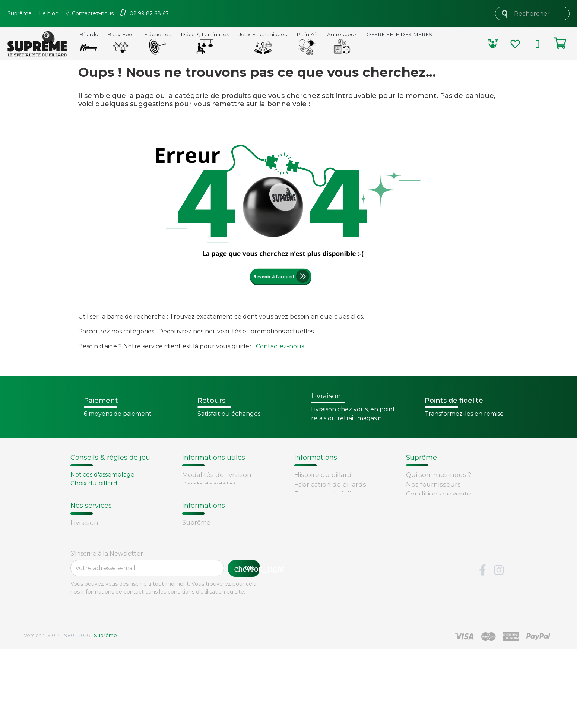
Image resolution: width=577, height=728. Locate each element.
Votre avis (308, 522)
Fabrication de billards (330, 484)
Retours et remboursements (117, 584)
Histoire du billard (323, 475)
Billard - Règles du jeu (104, 510)
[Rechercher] (532, 14)
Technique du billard (328, 494)
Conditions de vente (439, 494)
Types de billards (322, 503)
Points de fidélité (209, 484)
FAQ (77, 574)
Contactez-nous (280, 346)
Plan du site (425, 532)
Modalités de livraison (217, 475)
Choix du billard (94, 483)
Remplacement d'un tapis (109, 492)
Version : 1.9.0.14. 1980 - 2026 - (70, 715)
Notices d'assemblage (102, 474)
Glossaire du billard (325, 513)
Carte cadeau (92, 593)
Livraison (84, 565)
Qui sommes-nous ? (439, 475)
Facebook (483, 650)
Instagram (499, 650)
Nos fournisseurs (433, 484)
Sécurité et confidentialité (448, 503)
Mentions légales (434, 513)
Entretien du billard (100, 501)
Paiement (86, 603)
